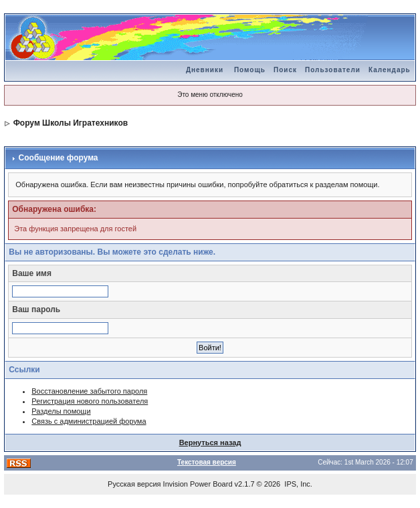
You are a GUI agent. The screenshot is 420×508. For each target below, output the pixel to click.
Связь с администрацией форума (89, 421)
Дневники (205, 70)
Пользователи (333, 70)
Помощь (250, 70)
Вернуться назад (210, 442)
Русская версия (134, 484)
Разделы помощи (61, 411)
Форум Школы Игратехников (71, 123)
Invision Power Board (198, 484)
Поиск (285, 70)
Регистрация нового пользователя (90, 401)
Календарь (390, 70)
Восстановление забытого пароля (89, 391)
